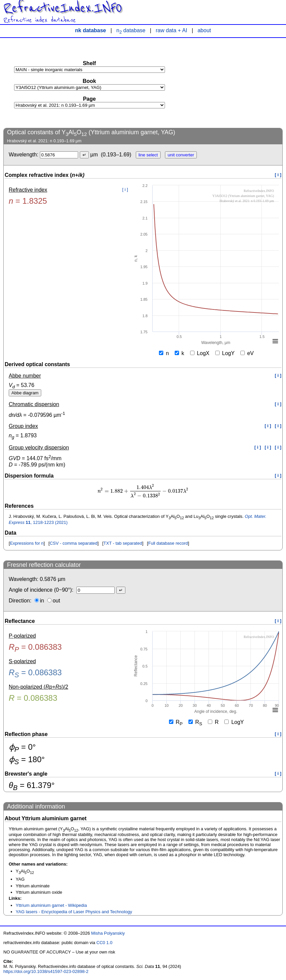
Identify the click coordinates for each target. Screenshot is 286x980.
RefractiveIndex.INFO (63, 8)
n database (131, 30)
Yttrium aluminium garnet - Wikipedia (51, 905)
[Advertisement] (232, 83)
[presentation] (143, 491)
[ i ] (278, 175)
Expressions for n (27, 543)
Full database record (168, 543)
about (204, 30)
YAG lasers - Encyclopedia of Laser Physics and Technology (74, 912)
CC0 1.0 (105, 943)
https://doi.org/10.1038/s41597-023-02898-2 (46, 971)
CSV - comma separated (73, 543)
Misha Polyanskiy (108, 933)
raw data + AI (172, 30)
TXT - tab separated (123, 543)
